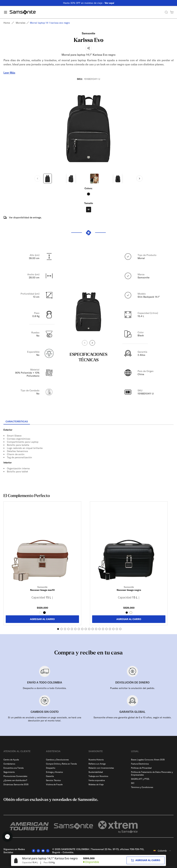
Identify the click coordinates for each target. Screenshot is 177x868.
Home (7, 23)
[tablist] (88, 422)
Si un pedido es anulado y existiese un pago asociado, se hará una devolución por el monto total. (45, 719)
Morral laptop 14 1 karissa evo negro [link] (50, 23)
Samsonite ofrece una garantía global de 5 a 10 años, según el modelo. (132, 717)
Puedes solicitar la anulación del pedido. (132, 688)
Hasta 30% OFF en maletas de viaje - (89, 3)
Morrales (21, 23)
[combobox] (162, 851)
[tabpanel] (88, 456)
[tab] (17, 422)
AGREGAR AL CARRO (42, 619)
